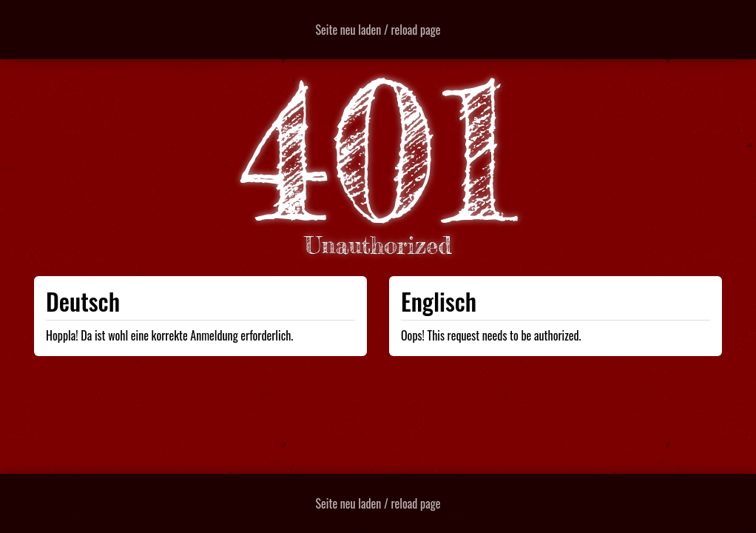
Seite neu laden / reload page (378, 30)
